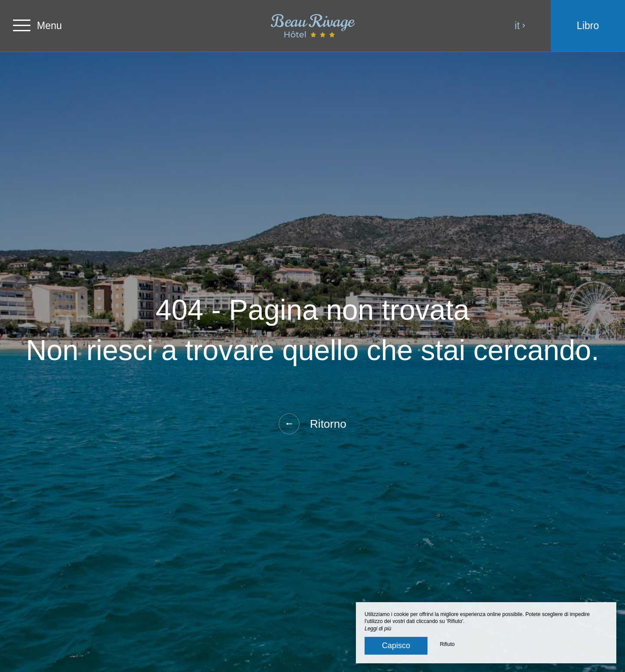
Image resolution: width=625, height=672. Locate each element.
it (520, 26)
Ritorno (312, 424)
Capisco (396, 646)
